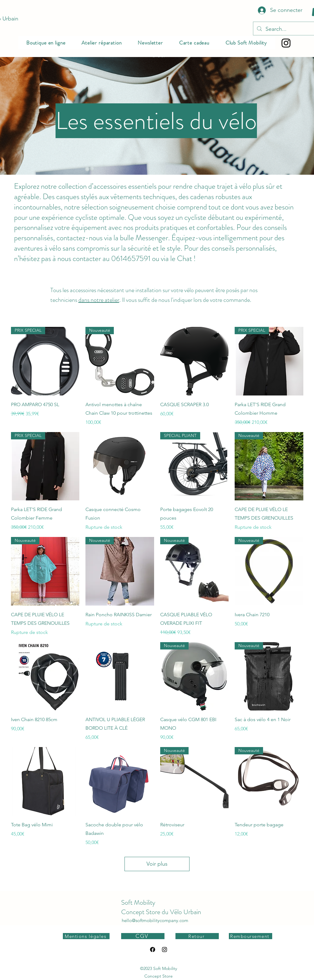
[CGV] (143, 936)
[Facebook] (153, 950)
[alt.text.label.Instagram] (164, 950)
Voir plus (157, 864)
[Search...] (287, 29)
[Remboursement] (251, 936)
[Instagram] (286, 43)
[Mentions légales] (86, 936)
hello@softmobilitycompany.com (155, 920)
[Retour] (197, 936)
